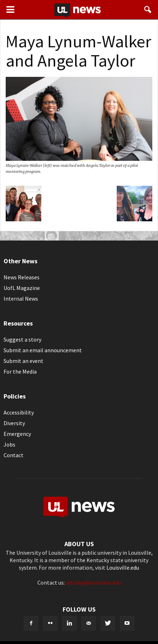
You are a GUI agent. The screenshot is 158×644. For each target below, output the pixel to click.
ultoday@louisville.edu (93, 582)
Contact (14, 455)
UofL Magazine (22, 288)
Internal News (21, 299)
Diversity (14, 423)
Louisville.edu (123, 568)
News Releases (22, 277)
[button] (148, 10)
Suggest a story (22, 339)
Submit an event (23, 361)
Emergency (17, 434)
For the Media (20, 371)
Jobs (9, 444)
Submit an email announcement (43, 350)
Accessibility (19, 412)
